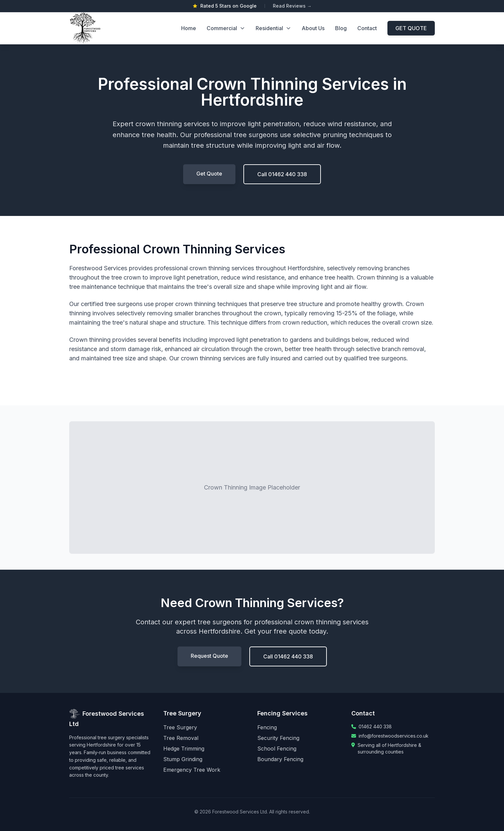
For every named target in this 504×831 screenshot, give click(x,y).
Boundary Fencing (280, 759)
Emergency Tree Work (192, 770)
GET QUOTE (411, 28)
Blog (341, 28)
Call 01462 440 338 (282, 174)
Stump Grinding (183, 759)
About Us (313, 28)
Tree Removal (181, 738)
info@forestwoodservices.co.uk (394, 736)
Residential (273, 28)
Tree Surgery (180, 727)
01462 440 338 (375, 727)
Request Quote (209, 656)
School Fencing (277, 749)
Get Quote (209, 174)
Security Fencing (278, 738)
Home (189, 28)
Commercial (226, 28)
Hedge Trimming (184, 749)
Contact (367, 28)
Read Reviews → (292, 6)
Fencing (267, 727)
